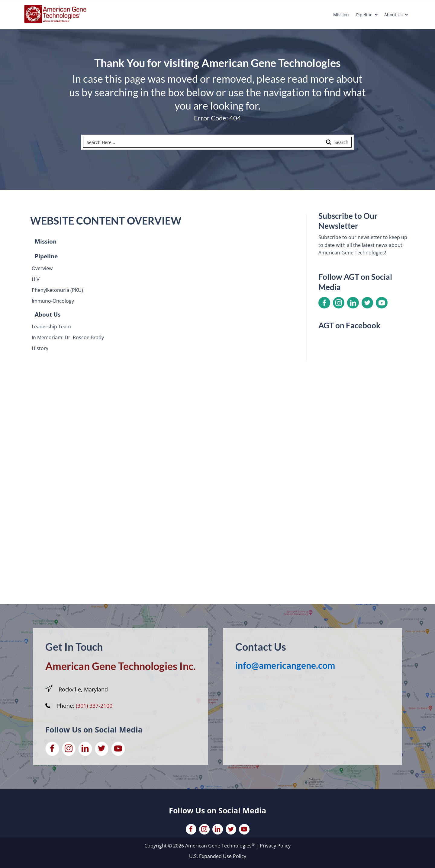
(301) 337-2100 (94, 706)
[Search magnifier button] (337, 142)
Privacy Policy (275, 846)
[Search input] (204, 142)
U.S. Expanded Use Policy (218, 856)
